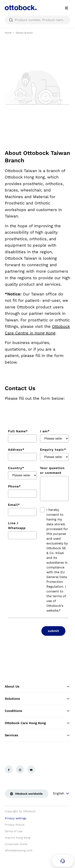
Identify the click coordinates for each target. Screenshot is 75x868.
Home (8, 33)
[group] (37, 87)
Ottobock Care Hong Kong (37, 723)
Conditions (37, 711)
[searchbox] (37, 20)
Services (37, 735)
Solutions (37, 699)
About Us (37, 687)
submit (53, 631)
